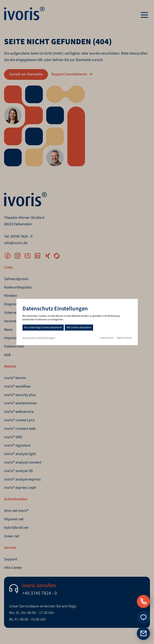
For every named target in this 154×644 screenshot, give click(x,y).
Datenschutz (124, 338)
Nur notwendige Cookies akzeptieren (43, 327)
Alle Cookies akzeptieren (79, 327)
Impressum (107, 338)
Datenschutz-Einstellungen (39, 338)
